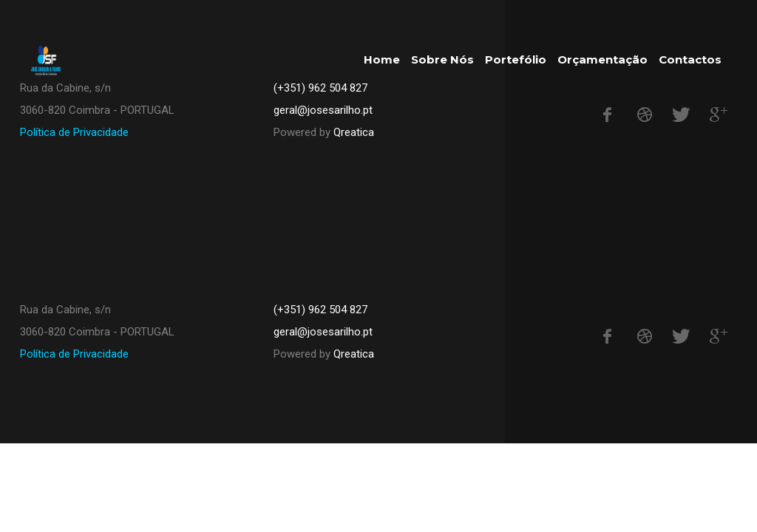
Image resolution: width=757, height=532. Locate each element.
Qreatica (354, 132)
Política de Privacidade (74, 132)
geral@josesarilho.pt (323, 332)
